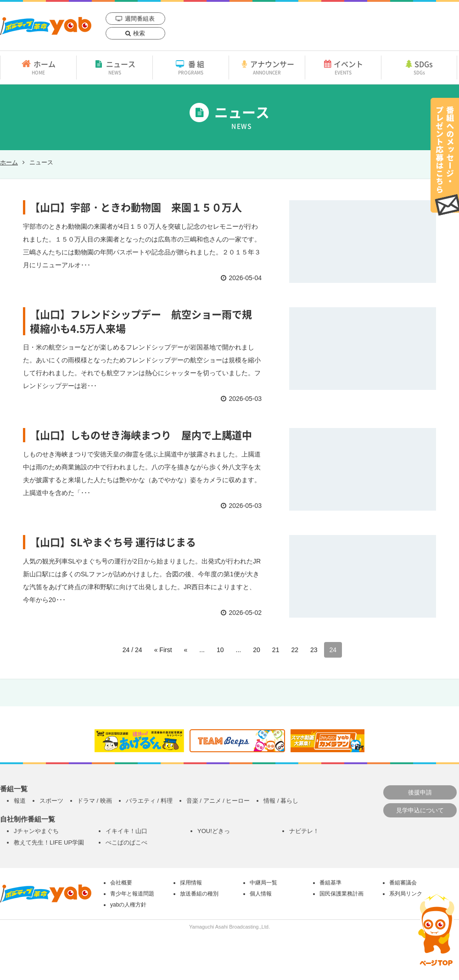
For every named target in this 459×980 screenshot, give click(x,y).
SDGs (419, 67)
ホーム (38, 67)
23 (314, 650)
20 (257, 650)
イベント (343, 67)
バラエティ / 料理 (149, 801)
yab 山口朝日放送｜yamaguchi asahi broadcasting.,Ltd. (46, 26)
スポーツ (51, 801)
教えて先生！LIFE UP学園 (49, 842)
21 (276, 650)
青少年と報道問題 (132, 894)
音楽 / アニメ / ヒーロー (218, 801)
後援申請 (420, 792)
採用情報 (191, 883)
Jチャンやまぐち (36, 831)
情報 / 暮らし (281, 801)
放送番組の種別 (199, 894)
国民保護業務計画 (341, 894)
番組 (191, 67)
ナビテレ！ (304, 831)
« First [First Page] (163, 650)
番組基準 (330, 883)
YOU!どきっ (214, 831)
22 (295, 650)
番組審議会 (403, 883)
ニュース (115, 67)
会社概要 (121, 883)
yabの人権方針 (128, 905)
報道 (20, 801)
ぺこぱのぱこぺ (126, 842)
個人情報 (261, 894)
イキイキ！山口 (126, 831)
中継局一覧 (263, 883)
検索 (139, 33)
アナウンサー (267, 67)
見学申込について (420, 810)
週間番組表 (140, 19)
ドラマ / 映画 (95, 801)
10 (220, 650)
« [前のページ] (186, 650)
